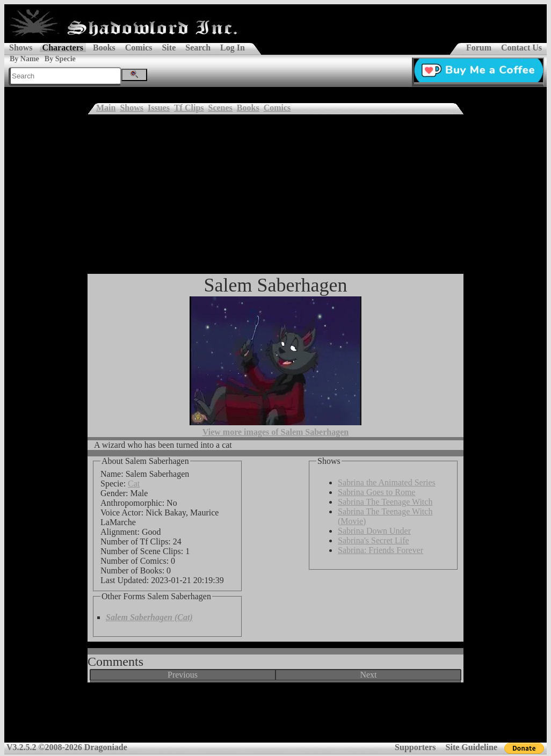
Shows (21, 48)
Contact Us (521, 48)
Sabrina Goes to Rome (376, 492)
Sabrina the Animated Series (387, 482)
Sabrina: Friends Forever (380, 550)
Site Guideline (472, 747)
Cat (134, 484)
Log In (233, 48)
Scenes (220, 108)
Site (169, 48)
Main (106, 108)
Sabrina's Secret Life (374, 540)
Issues (159, 108)
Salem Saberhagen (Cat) (149, 617)
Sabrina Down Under (374, 531)
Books (104, 48)
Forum (479, 48)
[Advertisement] (275, 193)
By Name (24, 59)
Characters (63, 48)
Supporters (415, 747)
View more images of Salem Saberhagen (275, 432)
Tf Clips (189, 108)
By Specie (60, 59)
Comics (139, 48)
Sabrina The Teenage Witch (385, 502)
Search (198, 48)
